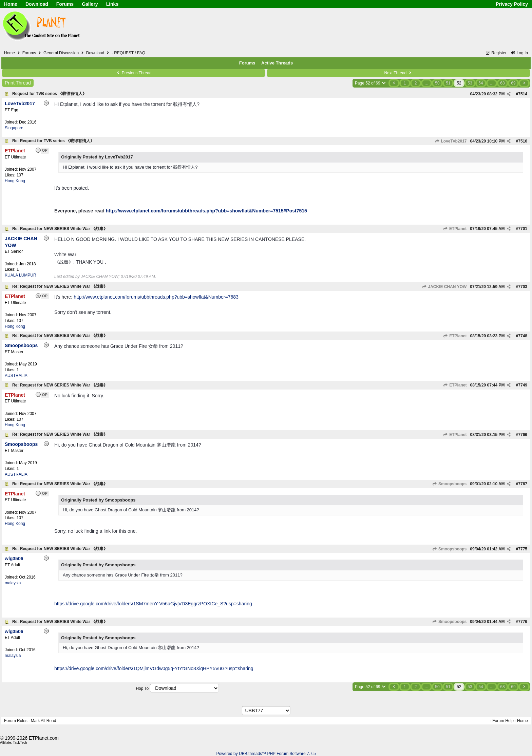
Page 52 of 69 (371, 83)
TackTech (20, 743)
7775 (523, 549)
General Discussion (61, 53)
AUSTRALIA (16, 376)
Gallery (90, 4)
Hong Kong (15, 181)
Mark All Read (44, 721)
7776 (523, 622)
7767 (523, 484)
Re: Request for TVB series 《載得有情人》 (53, 141)
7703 (523, 287)
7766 (523, 435)
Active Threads (277, 63)
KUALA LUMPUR (21, 275)
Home (11, 4)
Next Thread (398, 73)
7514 (523, 94)
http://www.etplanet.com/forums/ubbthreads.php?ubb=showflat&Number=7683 (156, 297)
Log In (519, 53)
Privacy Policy (512, 4)
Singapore (14, 128)
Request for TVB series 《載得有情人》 (49, 94)
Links (112, 4)
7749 (523, 385)
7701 (523, 229)
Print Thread (18, 83)
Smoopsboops (450, 484)
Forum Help (503, 721)
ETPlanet (455, 229)
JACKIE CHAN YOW (444, 287)
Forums (65, 4)
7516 (523, 141)
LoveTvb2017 (451, 141)
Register (496, 53)
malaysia (13, 583)
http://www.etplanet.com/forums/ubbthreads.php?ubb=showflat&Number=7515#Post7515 (206, 211)
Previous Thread (133, 73)
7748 (523, 336)
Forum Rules (16, 721)
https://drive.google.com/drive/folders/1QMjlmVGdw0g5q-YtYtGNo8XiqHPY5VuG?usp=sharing (154, 668)
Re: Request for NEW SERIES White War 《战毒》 (60, 229)
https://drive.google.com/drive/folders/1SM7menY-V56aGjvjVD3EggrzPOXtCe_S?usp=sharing (153, 604)
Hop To (142, 688)
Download (37, 4)
